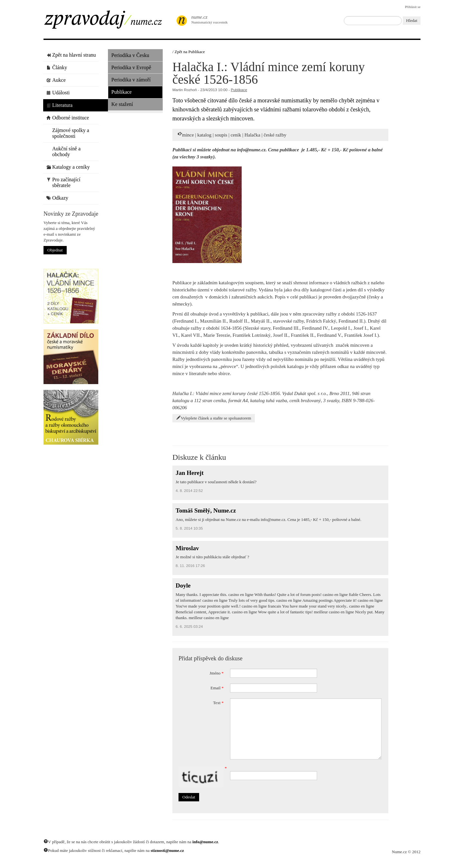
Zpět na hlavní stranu (71, 55)
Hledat (412, 20)
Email (217, 688)
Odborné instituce (68, 118)
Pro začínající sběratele (63, 182)
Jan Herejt (190, 473)
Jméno (217, 673)
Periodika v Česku (130, 55)
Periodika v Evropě (131, 67)
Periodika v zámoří (131, 80)
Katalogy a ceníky (68, 167)
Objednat (55, 250)
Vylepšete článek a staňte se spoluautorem (214, 418)
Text (218, 703)
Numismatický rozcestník (206, 19)
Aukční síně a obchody (63, 151)
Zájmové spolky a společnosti (68, 133)
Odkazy (57, 198)
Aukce (56, 80)
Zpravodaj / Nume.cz (108, 22)
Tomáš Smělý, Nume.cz (206, 510)
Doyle (183, 585)
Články (57, 67)
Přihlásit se (413, 7)
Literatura (59, 105)
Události (58, 93)
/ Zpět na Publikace (189, 52)
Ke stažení (122, 104)
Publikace (122, 92)
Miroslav (187, 548)
